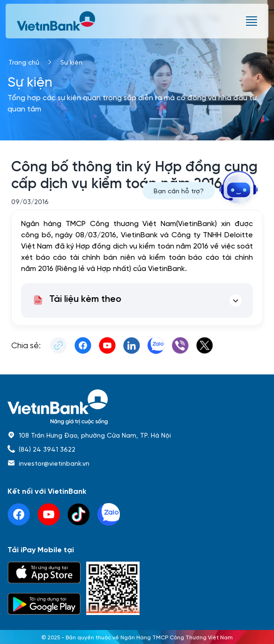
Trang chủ (24, 62)
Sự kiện (71, 62)
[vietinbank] (57, 21)
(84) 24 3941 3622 (47, 449)
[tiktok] (79, 514)
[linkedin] (109, 514)
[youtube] (49, 514)
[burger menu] (252, 21)
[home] (137, 407)
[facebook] (19, 514)
